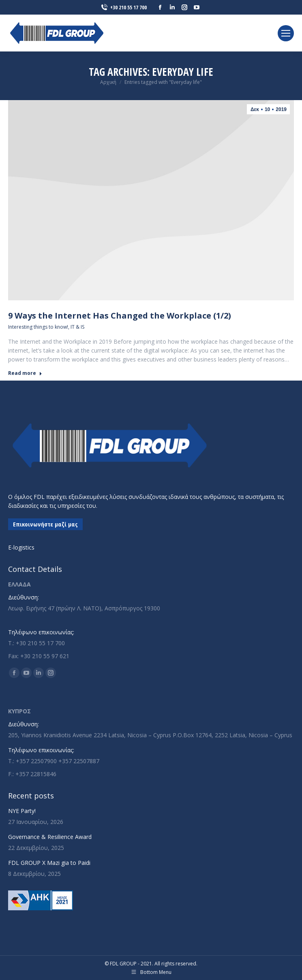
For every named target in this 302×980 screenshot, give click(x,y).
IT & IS (77, 327)
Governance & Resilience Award (50, 837)
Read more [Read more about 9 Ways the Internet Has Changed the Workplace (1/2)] (25, 373)
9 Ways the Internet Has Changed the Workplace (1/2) (120, 316)
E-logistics (21, 547)
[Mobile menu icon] (286, 33)
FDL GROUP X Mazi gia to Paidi (49, 863)
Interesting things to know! (38, 327)
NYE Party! (22, 811)
